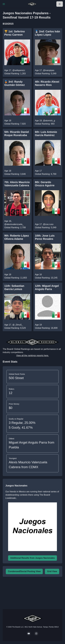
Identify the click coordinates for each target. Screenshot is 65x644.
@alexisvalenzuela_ (14, 224)
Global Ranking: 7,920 (15, 124)
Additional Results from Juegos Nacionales (32, 558)
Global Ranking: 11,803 (16, 278)
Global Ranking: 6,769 (46, 174)
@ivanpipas (49, 70)
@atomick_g (49, 121)
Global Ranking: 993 (45, 124)
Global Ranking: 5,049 (46, 74)
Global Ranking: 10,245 (46, 278)
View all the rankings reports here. (32, 356)
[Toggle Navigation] (4, 4)
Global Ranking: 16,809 (46, 328)
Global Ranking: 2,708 (15, 227)
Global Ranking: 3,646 (15, 174)
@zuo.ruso (48, 224)
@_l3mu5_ (18, 325)
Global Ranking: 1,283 (15, 74)
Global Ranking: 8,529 (15, 328)
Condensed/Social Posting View (24, 571)
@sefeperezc (19, 70)
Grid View (52, 571)
